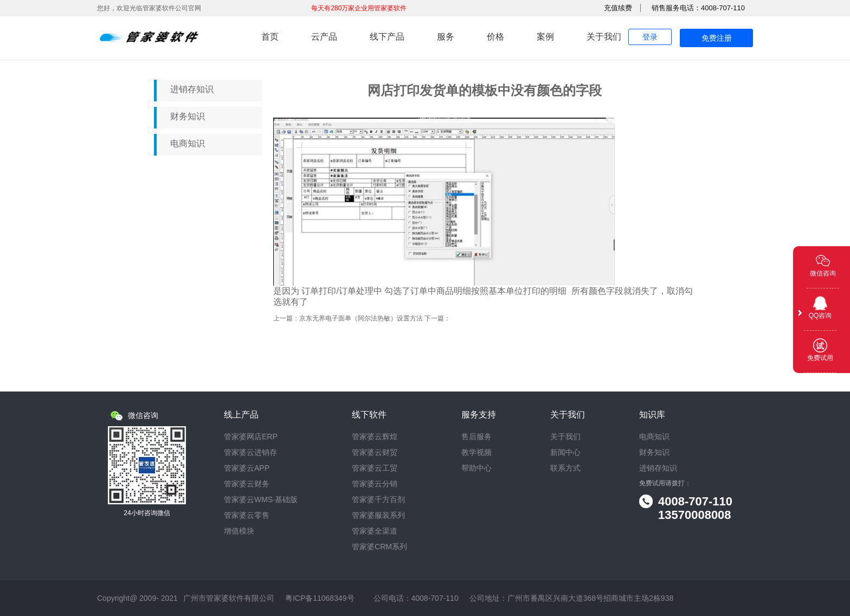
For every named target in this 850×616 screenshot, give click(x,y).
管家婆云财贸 (375, 453)
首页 (270, 37)
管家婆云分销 (375, 484)
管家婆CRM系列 (379, 547)
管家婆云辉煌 (375, 437)
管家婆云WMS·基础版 (261, 500)
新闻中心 (565, 453)
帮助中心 (476, 468)
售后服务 (476, 437)
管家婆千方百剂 (378, 500)
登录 (650, 37)
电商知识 (188, 143)
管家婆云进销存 (250, 453)
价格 (495, 37)
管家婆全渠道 (375, 531)
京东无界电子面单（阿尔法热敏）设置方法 (361, 318)
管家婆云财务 (247, 484)
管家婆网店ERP (251, 437)
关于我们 (604, 37)
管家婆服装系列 (378, 515)
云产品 (324, 37)
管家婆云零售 (247, 515)
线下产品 (387, 37)
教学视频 (476, 453)
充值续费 (618, 8)
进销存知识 (192, 89)
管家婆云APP (247, 468)
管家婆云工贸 (375, 468)
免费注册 (717, 38)
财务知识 (188, 116)
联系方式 (565, 468)
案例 (545, 37)
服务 (446, 37)
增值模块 (239, 531)
